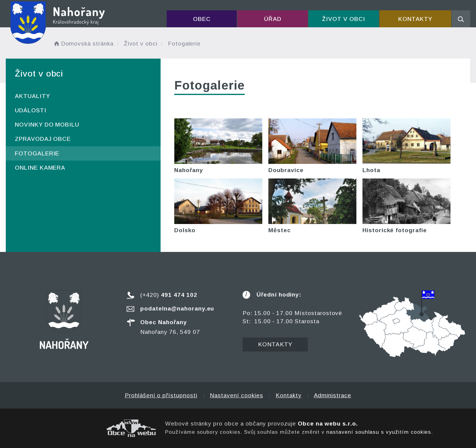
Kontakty (415, 19)
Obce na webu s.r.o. (328, 424)
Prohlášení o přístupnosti (161, 395)
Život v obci (343, 19)
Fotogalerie (37, 153)
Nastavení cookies (236, 395)
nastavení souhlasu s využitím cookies (379, 432)
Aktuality (32, 96)
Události (31, 110)
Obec (202, 19)
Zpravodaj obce (43, 139)
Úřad (273, 19)
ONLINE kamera (40, 168)
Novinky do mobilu (47, 125)
